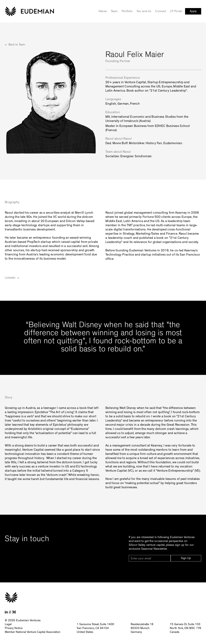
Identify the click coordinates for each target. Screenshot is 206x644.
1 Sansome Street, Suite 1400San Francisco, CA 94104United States (95, 629)
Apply (193, 12)
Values (103, 12)
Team (114, 12)
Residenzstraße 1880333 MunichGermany (142, 629)
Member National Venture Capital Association (33, 632)
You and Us (144, 12)
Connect (161, 12)
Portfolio (127, 12)
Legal (8, 625)
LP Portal (176, 12)
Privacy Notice (14, 629)
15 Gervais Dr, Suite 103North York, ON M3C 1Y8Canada (185, 629)
